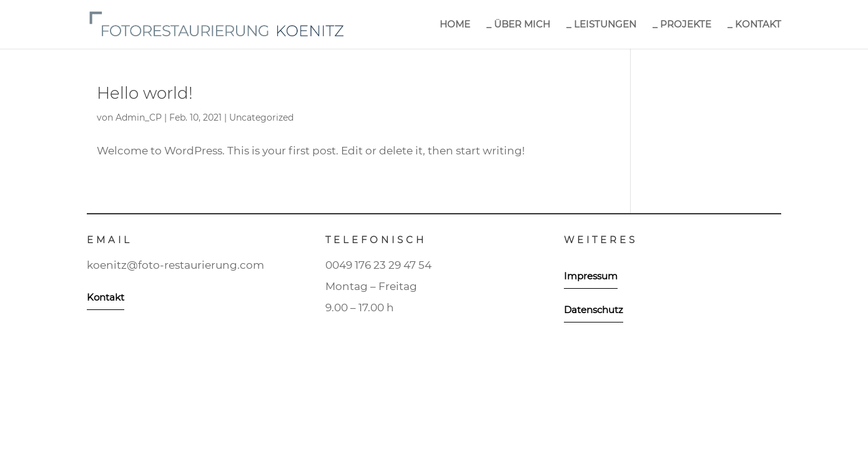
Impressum (591, 276)
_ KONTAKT (754, 25)
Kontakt (106, 297)
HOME (455, 25)
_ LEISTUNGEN (601, 25)
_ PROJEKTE (682, 25)
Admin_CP (139, 117)
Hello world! (145, 93)
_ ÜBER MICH (518, 25)
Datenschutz (594, 310)
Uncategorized (261, 117)
